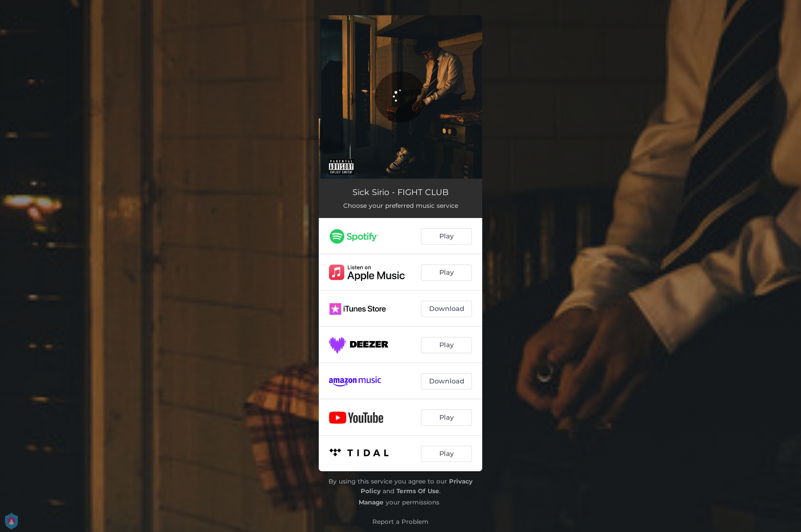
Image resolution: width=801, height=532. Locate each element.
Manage (371, 502)
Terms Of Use (418, 491)
